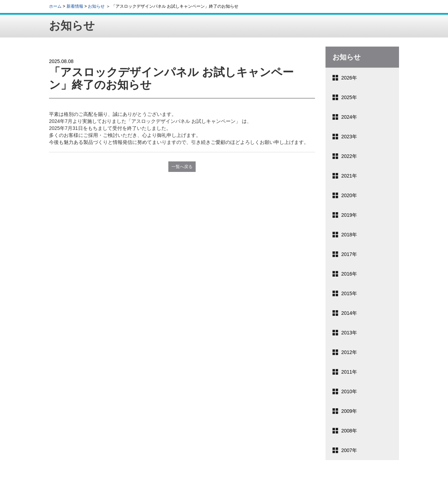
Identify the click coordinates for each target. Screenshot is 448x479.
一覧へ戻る (182, 167)
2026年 (349, 78)
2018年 (349, 235)
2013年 (349, 333)
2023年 (349, 137)
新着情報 (75, 6)
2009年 (349, 411)
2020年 (349, 195)
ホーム (55, 6)
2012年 (349, 352)
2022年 (349, 156)
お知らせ (96, 6)
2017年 (349, 254)
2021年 (349, 176)
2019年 (349, 215)
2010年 (349, 391)
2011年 (349, 372)
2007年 (349, 450)
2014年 (349, 313)
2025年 (349, 97)
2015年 (349, 293)
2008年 (349, 431)
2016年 (349, 274)
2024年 (349, 117)
